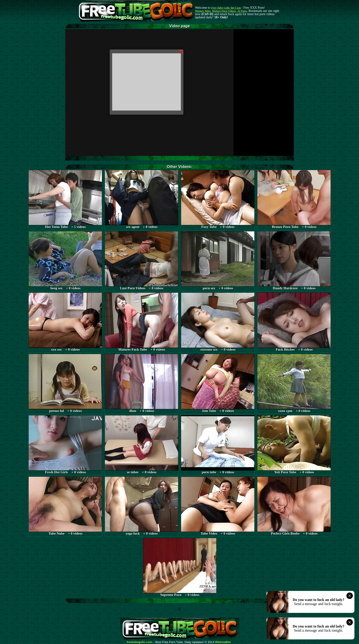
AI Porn (242, 11)
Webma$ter (223, 642)
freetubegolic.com (140, 642)
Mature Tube (203, 11)
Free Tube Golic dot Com (226, 8)
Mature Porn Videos (224, 11)
